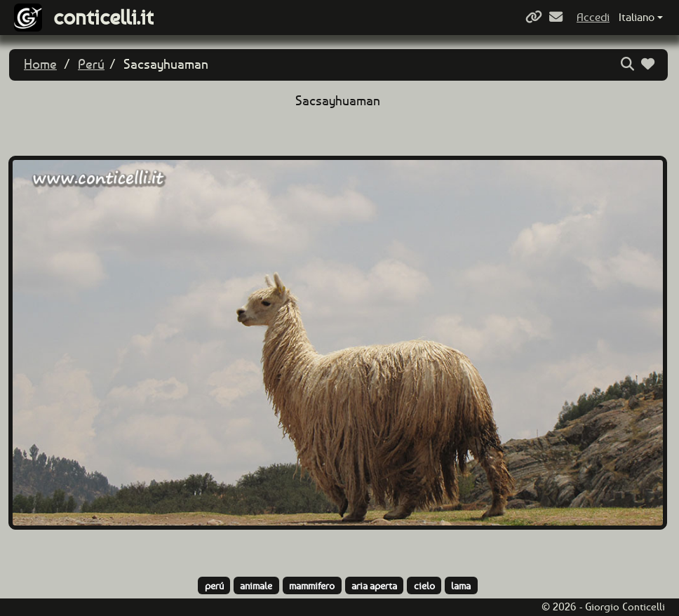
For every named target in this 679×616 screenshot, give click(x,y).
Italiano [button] (637, 17)
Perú (91, 64)
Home (40, 64)
